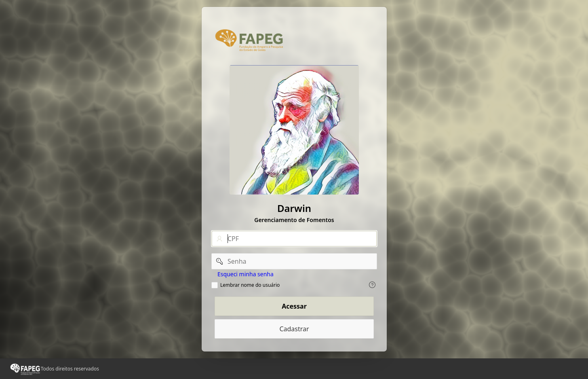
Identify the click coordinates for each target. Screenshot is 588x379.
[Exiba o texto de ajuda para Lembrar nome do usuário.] (372, 285)
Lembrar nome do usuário (250, 285)
